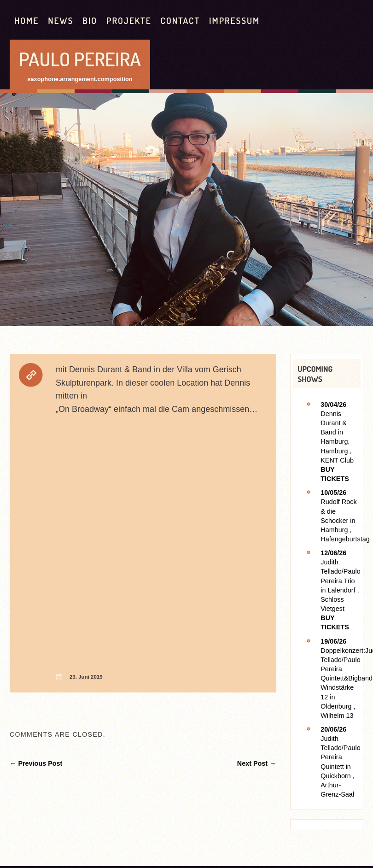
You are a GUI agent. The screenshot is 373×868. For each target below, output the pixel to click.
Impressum (234, 21)
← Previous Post (36, 763)
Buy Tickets (335, 474)
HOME (26, 21)
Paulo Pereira (80, 59)
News (61, 21)
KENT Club (337, 460)
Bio (90, 21)
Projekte (129, 21)
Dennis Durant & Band (334, 423)
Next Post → (257, 763)
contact (180, 21)
